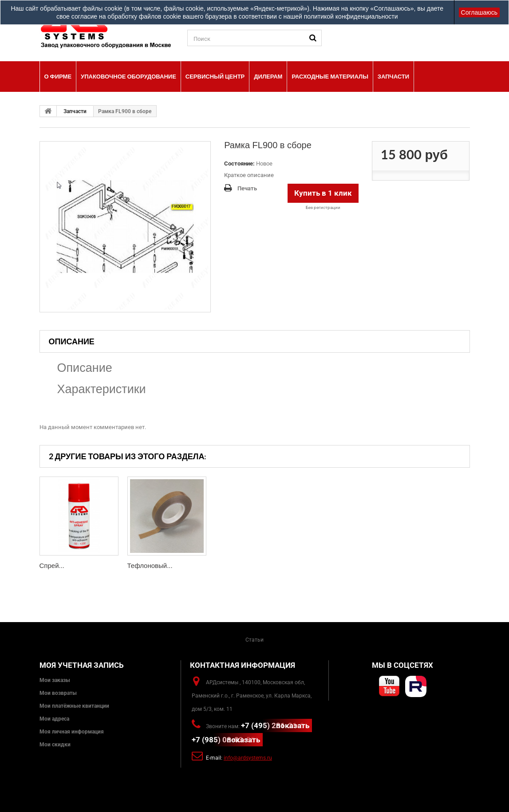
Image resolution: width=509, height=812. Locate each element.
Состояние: (239, 164)
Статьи (254, 640)
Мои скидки (55, 745)
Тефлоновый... (150, 566)
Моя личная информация (72, 732)
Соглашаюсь (479, 12)
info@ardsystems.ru (248, 758)
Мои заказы (55, 680)
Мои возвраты (58, 693)
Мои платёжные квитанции (74, 706)
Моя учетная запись (82, 665)
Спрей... (52, 566)
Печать (247, 188)
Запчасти (75, 111)
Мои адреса (54, 719)
